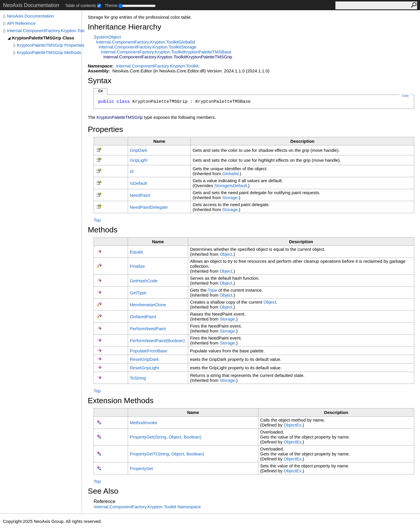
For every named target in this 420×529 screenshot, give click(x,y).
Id (132, 171)
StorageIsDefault (231, 186)
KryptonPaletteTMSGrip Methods (49, 52)
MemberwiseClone (148, 305)
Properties (105, 129)
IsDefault (138, 183)
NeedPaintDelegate (149, 207)
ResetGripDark (144, 359)
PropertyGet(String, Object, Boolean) (166, 437)
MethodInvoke (143, 423)
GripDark (139, 150)
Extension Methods (121, 401)
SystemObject (107, 37)
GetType (138, 293)
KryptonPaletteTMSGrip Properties (51, 45)
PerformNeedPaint (148, 329)
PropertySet (141, 468)
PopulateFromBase (148, 351)
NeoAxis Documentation (30, 16)
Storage (230, 197)
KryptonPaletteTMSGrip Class (43, 38)
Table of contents (80, 6)
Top (97, 220)
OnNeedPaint (143, 317)
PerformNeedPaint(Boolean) (157, 341)
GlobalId (230, 174)
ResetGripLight (144, 368)
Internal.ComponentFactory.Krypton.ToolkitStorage (148, 47)
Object (226, 254)
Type (212, 290)
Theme (111, 6)
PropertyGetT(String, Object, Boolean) (167, 454)
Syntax (100, 81)
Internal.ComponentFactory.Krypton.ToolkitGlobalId (145, 42)
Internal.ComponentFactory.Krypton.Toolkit (46, 31)
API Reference (21, 23)
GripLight (139, 160)
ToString (138, 378)
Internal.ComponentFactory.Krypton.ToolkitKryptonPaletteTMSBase (166, 52)
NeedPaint (140, 195)
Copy (405, 96)
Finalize (137, 266)
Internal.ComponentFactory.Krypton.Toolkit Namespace (147, 507)
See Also (103, 491)
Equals (136, 252)
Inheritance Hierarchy (125, 27)
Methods (103, 230)
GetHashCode (144, 281)
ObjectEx (293, 425)
